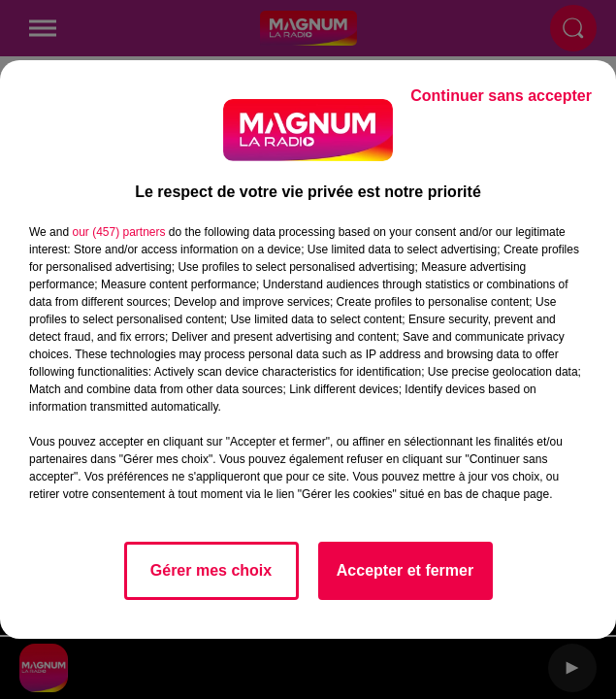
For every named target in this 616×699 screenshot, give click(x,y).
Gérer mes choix (211, 570)
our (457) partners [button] (118, 232)
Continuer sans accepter (501, 96)
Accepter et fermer (405, 570)
